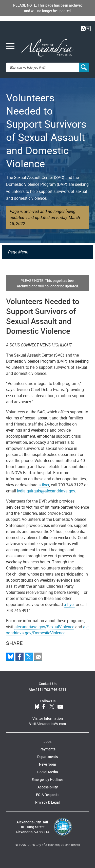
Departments (48, 757)
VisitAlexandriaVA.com (48, 724)
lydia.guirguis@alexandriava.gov (46, 491)
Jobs (48, 741)
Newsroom (48, 764)
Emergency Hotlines (48, 779)
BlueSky (37, 707)
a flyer (44, 485)
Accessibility (48, 787)
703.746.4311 (55, 689)
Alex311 (35, 689)
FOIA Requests (48, 795)
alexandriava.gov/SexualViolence (44, 627)
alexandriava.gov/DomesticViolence (47, 630)
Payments (48, 749)
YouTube (60, 707)
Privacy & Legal (48, 802)
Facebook (44, 707)
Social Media (48, 772)
